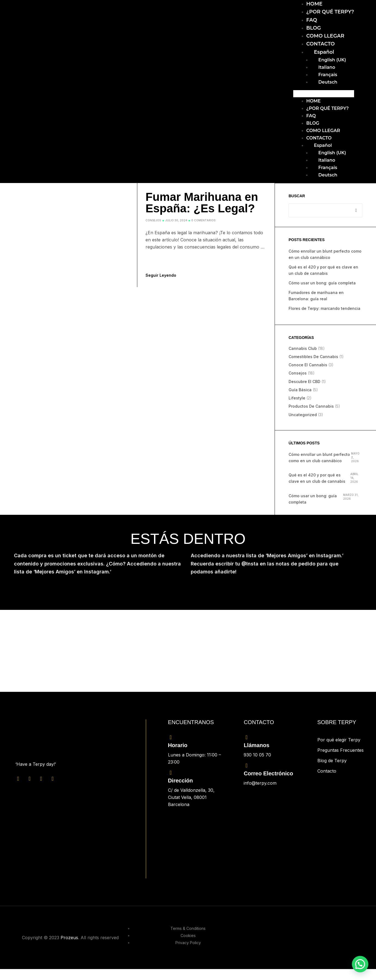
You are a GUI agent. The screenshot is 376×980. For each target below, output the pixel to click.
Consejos (153, 220)
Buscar (297, 196)
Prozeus (69, 938)
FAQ (312, 20)
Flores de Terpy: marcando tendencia (324, 308)
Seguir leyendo (161, 275)
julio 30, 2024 (176, 220)
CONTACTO (321, 44)
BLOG (314, 28)
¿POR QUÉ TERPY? (330, 12)
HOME (314, 4)
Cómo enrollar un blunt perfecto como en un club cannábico (319, 458)
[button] (324, 94)
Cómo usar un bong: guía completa (322, 283)
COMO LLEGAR (325, 36)
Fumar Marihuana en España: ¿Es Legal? (202, 203)
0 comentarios (203, 220)
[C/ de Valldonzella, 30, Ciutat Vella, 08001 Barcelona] (198, 842)
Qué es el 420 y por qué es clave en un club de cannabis (317, 478)
